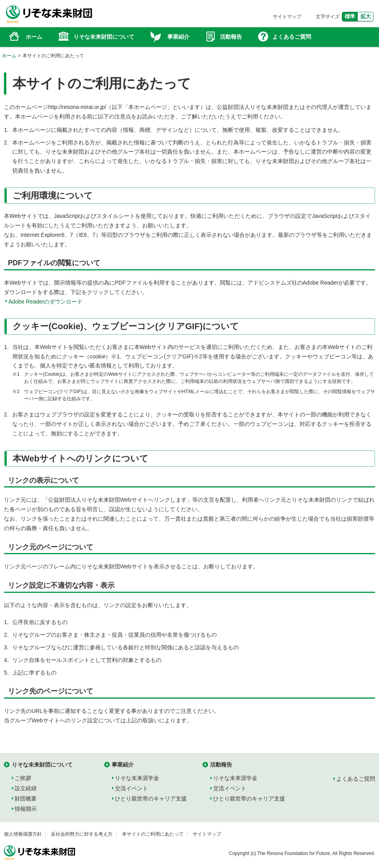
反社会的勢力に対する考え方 (82, 834)
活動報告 (221, 765)
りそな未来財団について (42, 765)
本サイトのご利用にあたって (153, 834)
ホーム (9, 56)
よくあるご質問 (356, 779)
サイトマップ (287, 17)
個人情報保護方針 (23, 834)
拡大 (366, 16)
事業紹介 (123, 765)
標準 (350, 16)
